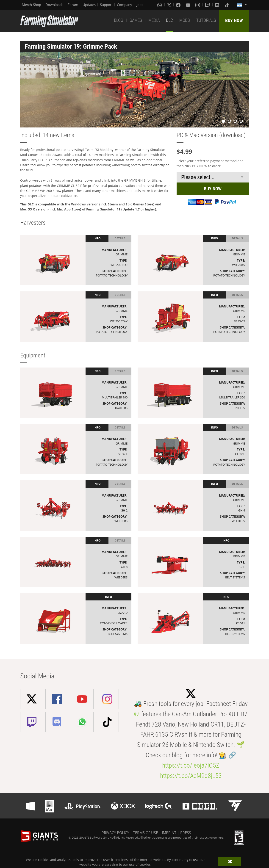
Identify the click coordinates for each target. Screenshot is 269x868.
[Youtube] (189, 5)
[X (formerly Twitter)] (169, 5)
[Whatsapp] (160, 5)
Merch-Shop (31, 5)
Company (125, 5)
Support (106, 5)
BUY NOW (234, 20)
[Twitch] (208, 5)
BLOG (119, 20)
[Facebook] (179, 5)
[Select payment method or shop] (213, 177)
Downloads (54, 5)
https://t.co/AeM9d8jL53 (191, 776)
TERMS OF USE (146, 833)
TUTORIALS (206, 20)
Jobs (140, 5)
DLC (169, 20)
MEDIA (154, 20)
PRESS (186, 833)
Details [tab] (120, 238)
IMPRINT (169, 833)
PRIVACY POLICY (115, 833)
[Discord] (218, 5)
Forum (73, 5)
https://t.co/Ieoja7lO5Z (191, 765)
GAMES (136, 20)
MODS (185, 20)
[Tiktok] (227, 5)
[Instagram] (198, 5)
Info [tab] (97, 238)
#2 (136, 714)
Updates (89, 5)
